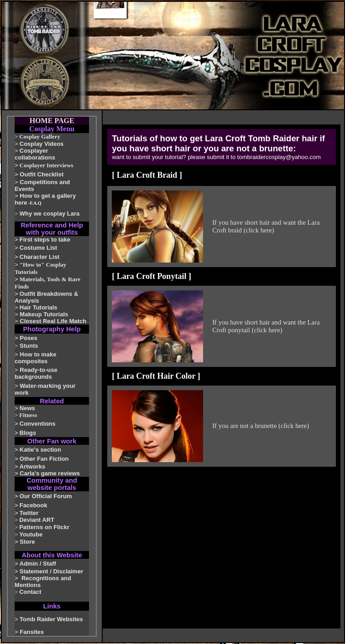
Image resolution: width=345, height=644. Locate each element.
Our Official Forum (46, 496)
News (27, 408)
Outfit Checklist (42, 174)
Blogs (28, 433)
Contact (30, 592)
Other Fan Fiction (44, 459)
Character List (39, 257)
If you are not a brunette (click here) (261, 426)
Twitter (29, 513)
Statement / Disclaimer (51, 571)
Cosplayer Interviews (47, 165)
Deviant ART (37, 520)
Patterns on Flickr (44, 527)
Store (27, 542)
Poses (28, 338)
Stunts (29, 346)
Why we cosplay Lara (50, 214)
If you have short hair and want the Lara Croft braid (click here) (266, 226)
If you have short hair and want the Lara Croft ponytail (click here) (266, 326)
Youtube (31, 534)
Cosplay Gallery (40, 137)
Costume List (38, 248)
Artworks (32, 466)
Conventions (38, 424)
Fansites (32, 632)
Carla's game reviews (50, 473)
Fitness (28, 415)
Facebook (34, 505)
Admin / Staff (38, 564)
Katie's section (40, 450)
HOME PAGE (52, 121)
